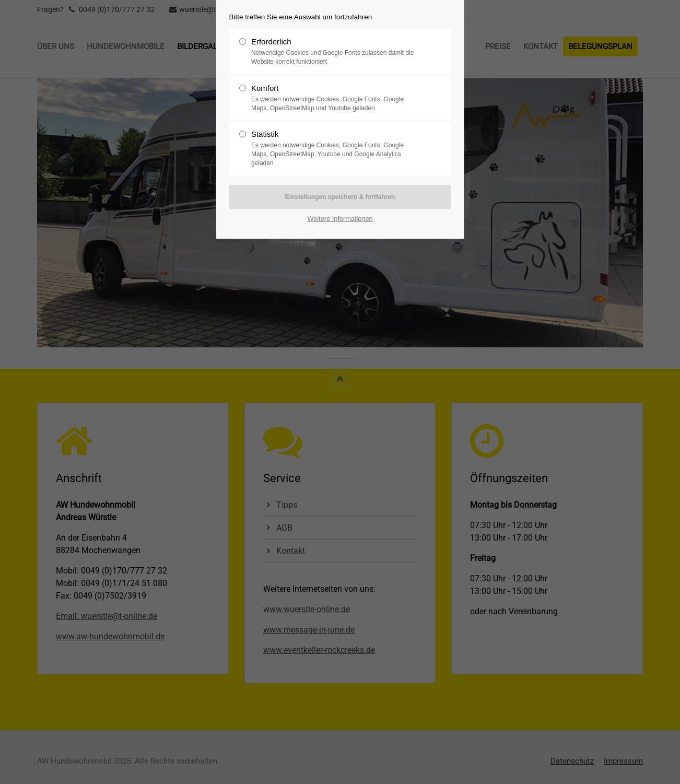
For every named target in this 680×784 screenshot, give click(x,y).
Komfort (336, 98)
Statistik (336, 148)
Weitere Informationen (340, 219)
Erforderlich (336, 52)
